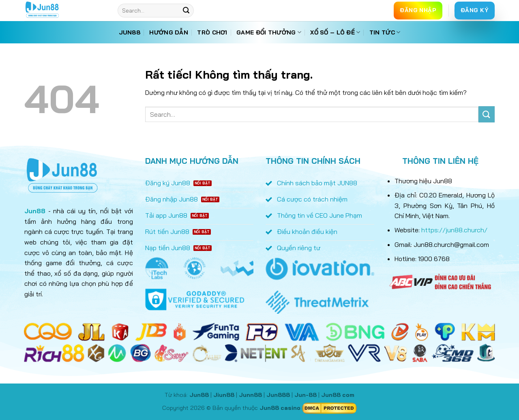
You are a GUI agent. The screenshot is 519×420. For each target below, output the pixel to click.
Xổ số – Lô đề (335, 32)
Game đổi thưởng (269, 32)
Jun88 (130, 32)
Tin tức (385, 32)
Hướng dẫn (169, 32)
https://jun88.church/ (454, 230)
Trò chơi (212, 32)
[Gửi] (186, 11)
